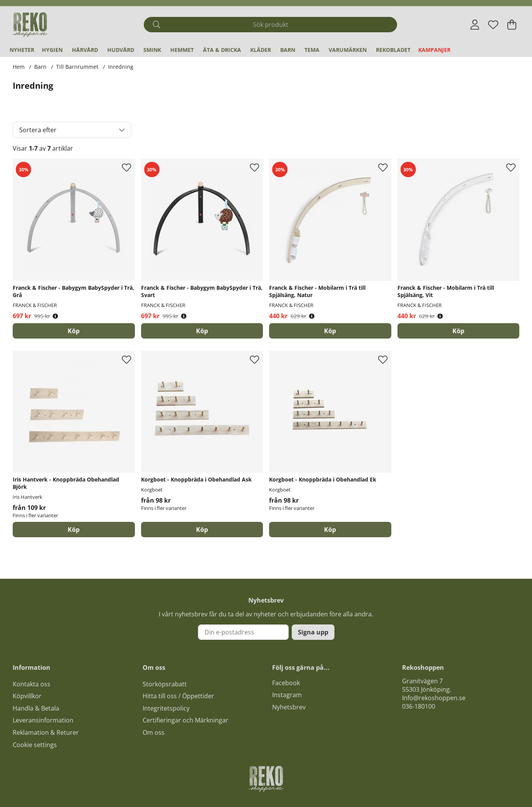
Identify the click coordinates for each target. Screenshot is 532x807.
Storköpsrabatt (165, 684)
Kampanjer (434, 50)
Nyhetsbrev (289, 707)
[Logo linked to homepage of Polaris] (30, 25)
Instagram (287, 695)
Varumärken (348, 50)
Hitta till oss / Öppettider (178, 696)
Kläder (261, 50)
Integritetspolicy (166, 708)
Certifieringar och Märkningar (185, 720)
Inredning (121, 67)
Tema (312, 50)
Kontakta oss (32, 684)
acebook (288, 683)
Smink (152, 50)
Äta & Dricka (222, 50)
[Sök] (270, 25)
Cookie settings (35, 745)
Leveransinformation (43, 720)
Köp (74, 530)
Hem (19, 67)
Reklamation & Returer (46, 732)
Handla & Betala (36, 708)
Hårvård (85, 50)
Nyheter (22, 50)
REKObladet (393, 50)
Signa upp (313, 632)
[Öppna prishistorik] (55, 316)
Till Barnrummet (77, 67)
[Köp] (74, 331)
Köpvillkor (27, 696)
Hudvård (121, 50)
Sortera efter (38, 130)
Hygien (52, 50)
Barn (288, 50)
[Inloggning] (475, 25)
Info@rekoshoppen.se (434, 698)
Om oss (154, 732)
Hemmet (182, 50)
